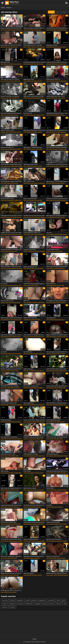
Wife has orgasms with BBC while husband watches (35, 28)
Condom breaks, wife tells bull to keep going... (57, 28)
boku (45, 604)
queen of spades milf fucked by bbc (11, 28)
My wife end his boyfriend (54, 539)
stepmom (12, 604)
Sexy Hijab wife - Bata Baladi (9, 437)
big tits (16, 234)
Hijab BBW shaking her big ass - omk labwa (57, 113)
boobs (20, 604)
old (65, 604)
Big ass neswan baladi (30, 198)
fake (58, 600)
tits (18, 98)
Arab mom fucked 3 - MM (8, 454)
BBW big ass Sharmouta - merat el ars (34, 130)
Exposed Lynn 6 (51, 284)
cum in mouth (63, 524)
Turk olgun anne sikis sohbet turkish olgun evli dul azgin (57, 301)
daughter (20, 600)
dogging (29, 422)
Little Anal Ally (5, 471)
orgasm (26, 30)
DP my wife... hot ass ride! (31, 386)
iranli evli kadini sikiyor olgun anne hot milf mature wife (57, 369)
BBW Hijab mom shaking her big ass (57, 215)
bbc (32, 30)
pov (36, 47)
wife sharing (41, 47)
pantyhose (21, 234)
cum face (49, 233)
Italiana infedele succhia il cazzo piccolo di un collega (12, 267)
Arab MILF (49, 505)
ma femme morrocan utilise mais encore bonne (35, 505)
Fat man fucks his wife (7, 301)
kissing (48, 473)
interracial (19, 30)
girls (64, 600)
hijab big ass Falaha (52, 45)
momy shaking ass (29, 403)
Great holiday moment (53, 249)
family (12, 600)
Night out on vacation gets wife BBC (34, 96)
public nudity (42, 456)
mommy (5, 600)
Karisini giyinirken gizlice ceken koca (11, 181)
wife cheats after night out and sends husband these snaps (12, 488)
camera (5, 607)
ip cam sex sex (28, 113)
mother (32, 558)
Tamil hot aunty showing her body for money (35, 437)
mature (11, 149)
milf (51, 47)
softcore (29, 47)
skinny (16, 115)
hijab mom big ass (29, 369)
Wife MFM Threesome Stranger (10, 386)
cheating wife (15, 217)
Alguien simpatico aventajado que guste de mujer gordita (57, 335)
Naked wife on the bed (30, 318)
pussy (59, 98)
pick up (64, 47)
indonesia (29, 604)
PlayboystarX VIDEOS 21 (53, 79)
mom (2, 30)
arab (41, 149)
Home (3, 8)
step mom (54, 132)
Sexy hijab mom (51, 318)
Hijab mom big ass (29, 573)
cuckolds (51, 600)
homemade (7, 30)
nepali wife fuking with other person (11, 505)
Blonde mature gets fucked (9, 522)
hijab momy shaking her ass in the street (12, 335)
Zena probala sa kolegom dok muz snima (35, 335)
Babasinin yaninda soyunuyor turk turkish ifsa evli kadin (57, 198)
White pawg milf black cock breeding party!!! (12, 318)
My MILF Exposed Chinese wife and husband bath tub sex (57, 573)
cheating (63, 132)
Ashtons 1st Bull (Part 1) (53, 556)
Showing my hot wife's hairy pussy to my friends (12, 590)
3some (51, 149)
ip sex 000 (4, 352)
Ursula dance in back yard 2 (9, 403)
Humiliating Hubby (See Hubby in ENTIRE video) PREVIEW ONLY (12, 249)
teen (25, 47)
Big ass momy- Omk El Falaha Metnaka (57, 181)
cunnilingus (19, 149)
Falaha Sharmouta (6, 420)
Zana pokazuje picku (52, 454)
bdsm (59, 132)
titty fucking (27, 524)
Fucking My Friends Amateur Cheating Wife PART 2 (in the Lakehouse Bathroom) (12, 215)
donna (51, 604)
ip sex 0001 (4, 284)
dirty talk (39, 422)
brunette (66, 234)
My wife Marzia (28, 352)
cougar (36, 456)
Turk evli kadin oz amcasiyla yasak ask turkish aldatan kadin (57, 403)
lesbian (41, 64)
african (61, 251)
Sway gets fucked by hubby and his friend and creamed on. (35, 556)
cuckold (56, 251)
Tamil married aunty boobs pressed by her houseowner (35, 522)
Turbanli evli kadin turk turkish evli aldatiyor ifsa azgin (57, 471)
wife (65, 30)
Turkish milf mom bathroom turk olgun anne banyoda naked (57, 62)
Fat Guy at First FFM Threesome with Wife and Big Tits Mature (57, 267)
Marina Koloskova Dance (31, 539)
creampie (43, 302)
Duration (64, 12)
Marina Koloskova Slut (7, 198)
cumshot (34, 422)
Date (58, 12)
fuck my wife (27, 471)
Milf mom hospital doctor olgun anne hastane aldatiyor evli (12, 556)
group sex (36, 490)
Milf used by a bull (29, 181)
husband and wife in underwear (10, 96)
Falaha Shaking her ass (30, 267)
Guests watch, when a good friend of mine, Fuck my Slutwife (57, 386)
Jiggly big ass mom (29, 79)
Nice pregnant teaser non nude (33, 45)
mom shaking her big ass (54, 420)
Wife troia (26, 301)
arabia (4, 604)
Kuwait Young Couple (30, 249)
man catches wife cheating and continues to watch (57, 130)
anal (40, 30)
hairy (12, 592)
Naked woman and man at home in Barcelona (12, 573)
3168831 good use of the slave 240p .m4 (12, 233)
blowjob (14, 268)
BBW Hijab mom (5, 62)
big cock (36, 30)
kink (10, 592)
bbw (2, 47)
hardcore (57, 81)
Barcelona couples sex (7, 147)
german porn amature (30, 488)
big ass (15, 47)
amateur (13, 30)
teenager (56, 149)
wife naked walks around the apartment (12, 113)
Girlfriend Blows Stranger (31, 454)
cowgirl (16, 473)
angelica (38, 604)
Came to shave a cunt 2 (7, 130)
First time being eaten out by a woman (34, 62)
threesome (11, 234)
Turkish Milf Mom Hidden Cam (32, 233)
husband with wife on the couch (55, 96)
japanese (42, 600)
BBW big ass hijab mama (31, 164)
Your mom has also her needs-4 (10, 79)
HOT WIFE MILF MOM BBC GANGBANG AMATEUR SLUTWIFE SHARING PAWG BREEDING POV (57, 147)
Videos (10, 8)
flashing (43, 251)
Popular (51, 12)
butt (15, 592)
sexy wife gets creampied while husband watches (57, 352)
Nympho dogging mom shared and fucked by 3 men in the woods (12, 369)
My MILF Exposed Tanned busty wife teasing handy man (35, 215)
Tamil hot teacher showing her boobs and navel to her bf (57, 437)
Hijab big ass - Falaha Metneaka (33, 147)
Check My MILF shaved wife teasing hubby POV (12, 539)
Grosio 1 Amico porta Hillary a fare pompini (35, 420)
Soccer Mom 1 (50, 488)
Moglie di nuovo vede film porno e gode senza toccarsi (57, 164)
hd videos (55, 47)
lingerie (63, 98)
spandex (20, 405)
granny (34, 600)
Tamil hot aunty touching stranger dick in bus (35, 284)
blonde (54, 353)
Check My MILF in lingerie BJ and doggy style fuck (12, 164)
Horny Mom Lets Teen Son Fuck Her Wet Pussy (12, 45)
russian (21, 200)
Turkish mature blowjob (53, 522)
